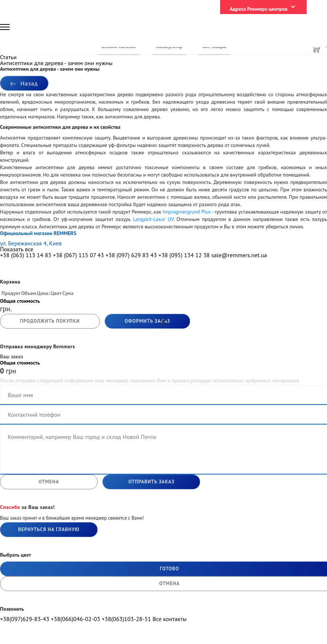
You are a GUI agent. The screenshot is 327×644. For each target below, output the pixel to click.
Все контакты (169, 619)
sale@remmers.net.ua (239, 255)
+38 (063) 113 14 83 (26, 255)
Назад (24, 83)
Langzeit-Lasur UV (153, 219)
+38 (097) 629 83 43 (131, 255)
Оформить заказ (147, 321)
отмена (49, 482)
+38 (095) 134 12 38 (184, 255)
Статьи (8, 57)
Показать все (17, 249)
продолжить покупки (50, 321)
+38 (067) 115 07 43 (78, 255)
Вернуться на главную (49, 529)
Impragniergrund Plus (187, 212)
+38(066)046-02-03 (75, 619)
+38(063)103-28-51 (126, 619)
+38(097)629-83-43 (25, 619)
